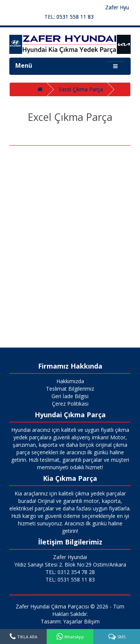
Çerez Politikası (70, 404)
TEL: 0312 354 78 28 (70, 572)
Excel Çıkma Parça (81, 89)
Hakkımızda (70, 381)
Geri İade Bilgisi (70, 396)
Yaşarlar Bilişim (81, 621)
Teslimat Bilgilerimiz (70, 389)
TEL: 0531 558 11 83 (69, 17)
